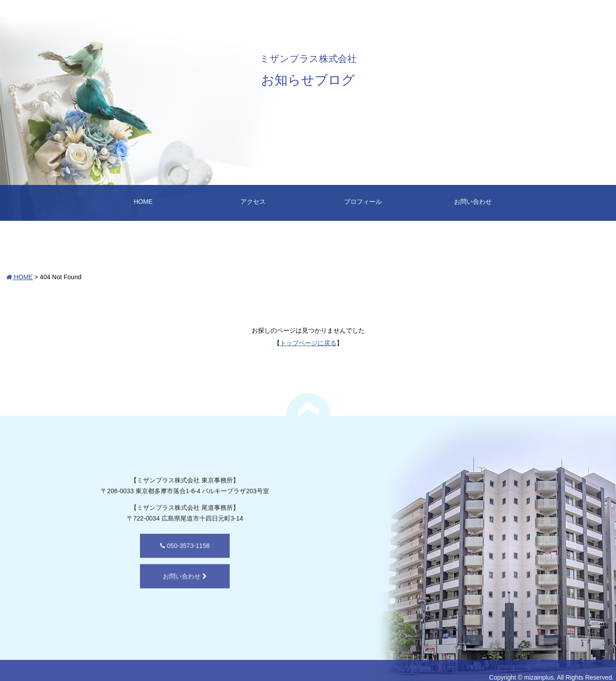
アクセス (253, 202)
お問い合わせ (473, 202)
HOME (143, 202)
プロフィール (363, 202)
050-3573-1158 (160, 561)
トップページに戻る (308, 343)
